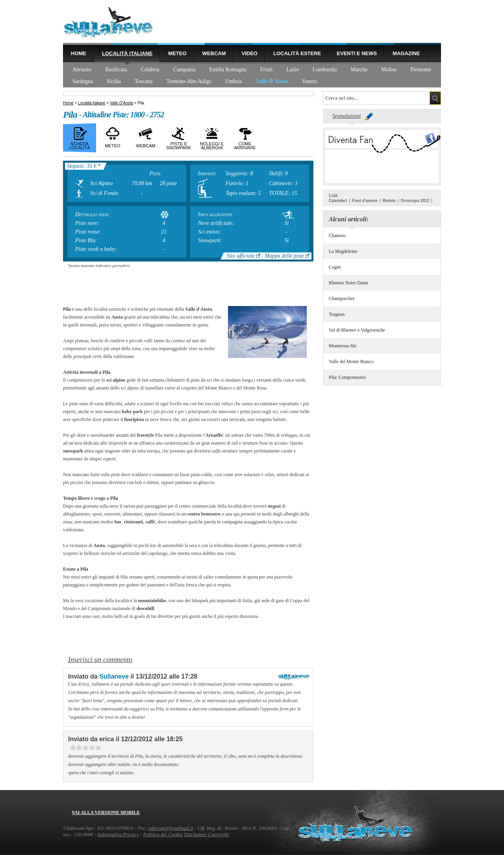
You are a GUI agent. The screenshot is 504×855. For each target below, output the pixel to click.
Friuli (266, 70)
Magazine (406, 53)
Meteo (177, 53)
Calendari (338, 201)
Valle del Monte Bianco (351, 362)
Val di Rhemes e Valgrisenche (357, 330)
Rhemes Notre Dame (349, 283)
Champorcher (342, 299)
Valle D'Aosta (272, 81)
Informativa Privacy (118, 834)
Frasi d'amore (365, 201)
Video (249, 53)
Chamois (337, 236)
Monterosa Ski (343, 346)
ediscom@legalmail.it (171, 828)
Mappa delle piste (284, 256)
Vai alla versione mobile (106, 812)
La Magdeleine (343, 251)
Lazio (293, 70)
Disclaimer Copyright (206, 834)
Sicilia (114, 81)
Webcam (214, 53)
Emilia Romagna (228, 70)
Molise (389, 70)
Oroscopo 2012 (415, 201)
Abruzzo (82, 70)
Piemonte (421, 70)
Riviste (389, 201)
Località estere (297, 53)
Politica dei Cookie (163, 834)
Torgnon (337, 314)
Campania (184, 70)
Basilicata (116, 70)
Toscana (144, 81)
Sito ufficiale (241, 256)
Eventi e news (357, 53)
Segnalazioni (346, 116)
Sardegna (83, 81)
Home (79, 53)
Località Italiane (127, 53)
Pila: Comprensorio (347, 377)
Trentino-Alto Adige (189, 81)
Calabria (150, 70)
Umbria (234, 81)
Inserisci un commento (100, 660)
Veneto (309, 81)
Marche (359, 70)
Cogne (335, 267)
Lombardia (325, 70)
